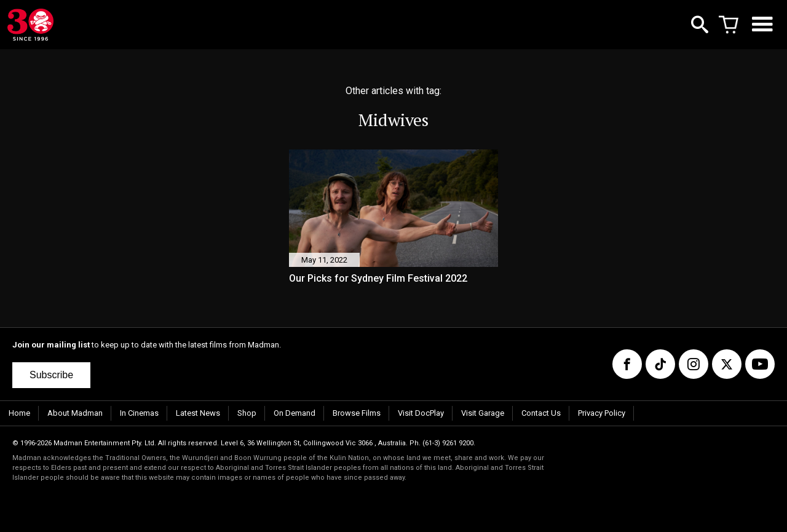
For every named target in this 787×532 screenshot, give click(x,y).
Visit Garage (483, 413)
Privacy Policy (602, 413)
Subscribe (51, 375)
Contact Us (541, 413)
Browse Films (357, 413)
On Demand (295, 413)
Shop (247, 413)
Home (19, 413)
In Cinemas (139, 413)
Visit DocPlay (421, 413)
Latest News (198, 413)
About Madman (75, 413)
